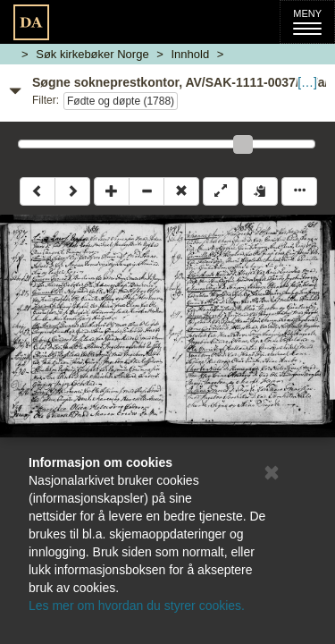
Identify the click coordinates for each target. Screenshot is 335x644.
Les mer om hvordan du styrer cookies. (137, 606)
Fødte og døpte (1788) (121, 101)
